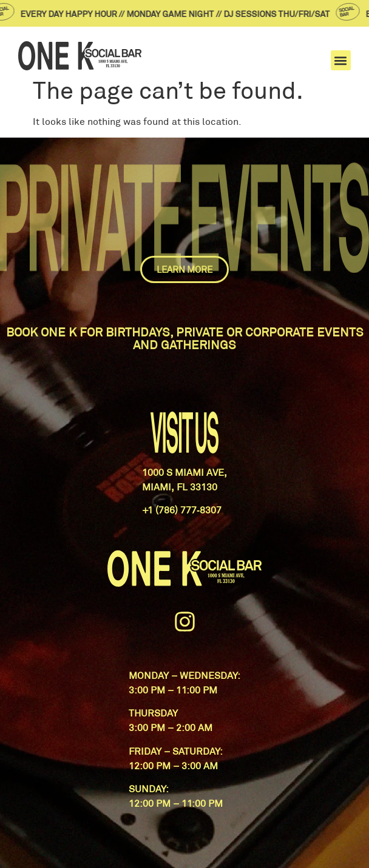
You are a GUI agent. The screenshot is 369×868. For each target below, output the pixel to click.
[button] (341, 60)
